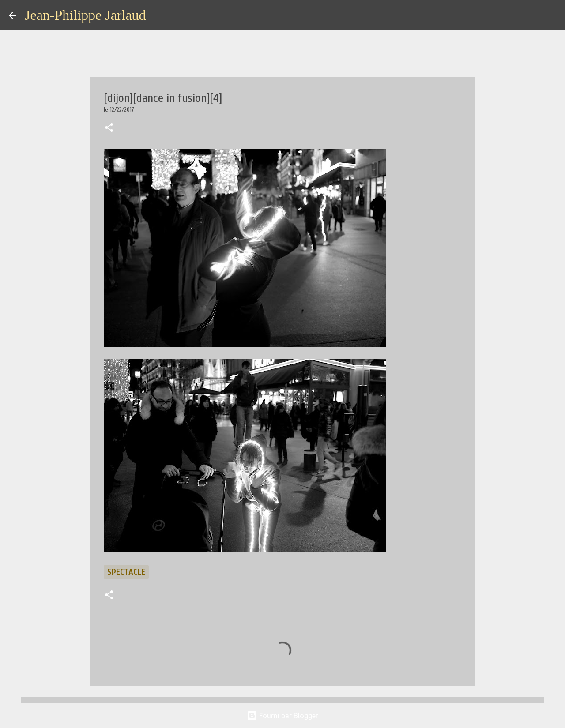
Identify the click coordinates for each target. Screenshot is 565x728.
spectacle (126, 572)
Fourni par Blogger (282, 716)
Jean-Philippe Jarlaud (85, 15)
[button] (109, 128)
